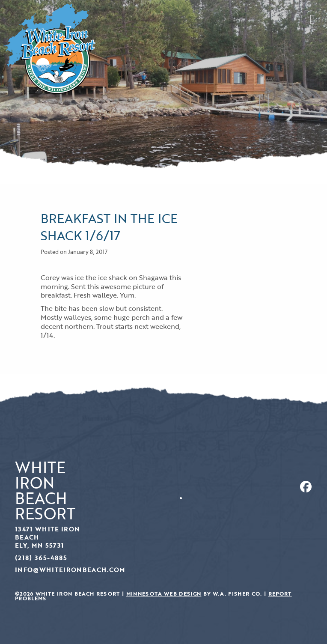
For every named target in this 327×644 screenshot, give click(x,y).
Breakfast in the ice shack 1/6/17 (109, 227)
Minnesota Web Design (164, 594)
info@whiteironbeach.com (70, 570)
